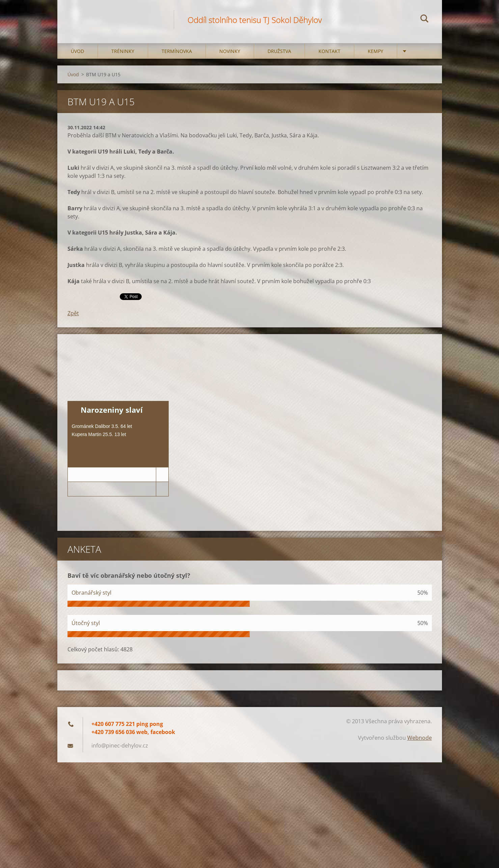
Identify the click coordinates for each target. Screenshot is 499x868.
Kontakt (329, 51)
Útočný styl (86, 623)
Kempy (376, 51)
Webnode (420, 738)
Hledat (424, 20)
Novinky (230, 51)
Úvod (77, 51)
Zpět (73, 313)
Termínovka (177, 51)
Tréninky (123, 51)
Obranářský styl (91, 593)
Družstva (279, 51)
